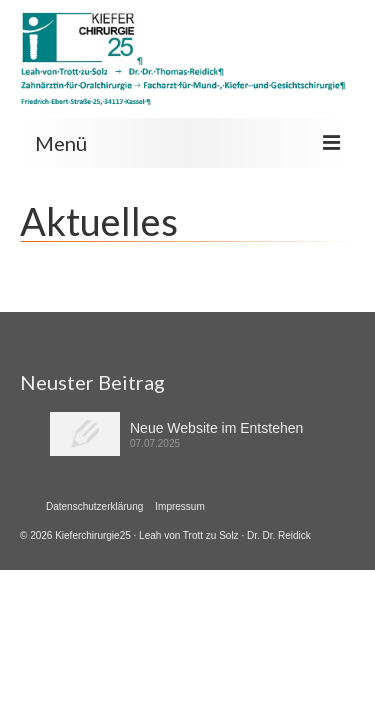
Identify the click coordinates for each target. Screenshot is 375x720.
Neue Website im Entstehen (216, 428)
